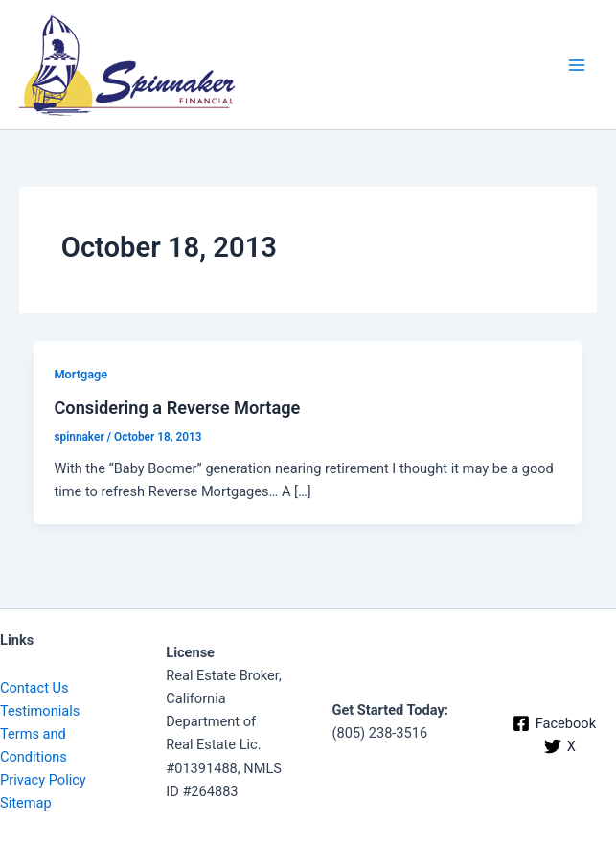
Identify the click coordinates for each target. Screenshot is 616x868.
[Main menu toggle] (577, 65)
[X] (560, 746)
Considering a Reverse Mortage (177, 408)
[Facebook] (554, 723)
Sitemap (26, 803)
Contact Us (34, 688)
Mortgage (80, 374)
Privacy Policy (43, 780)
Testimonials (40, 711)
